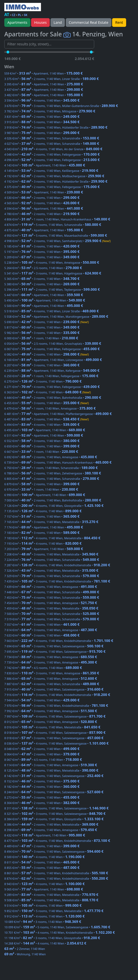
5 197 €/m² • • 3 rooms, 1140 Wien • (42, 252)
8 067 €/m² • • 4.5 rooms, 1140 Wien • (43, 760)
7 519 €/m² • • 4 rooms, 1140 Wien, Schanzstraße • (52, 619)
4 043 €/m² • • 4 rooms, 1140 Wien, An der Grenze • (53, 149)
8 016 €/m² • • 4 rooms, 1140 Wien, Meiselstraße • (52, 727)
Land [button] (58, 22)
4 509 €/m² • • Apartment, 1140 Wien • (44, 192)
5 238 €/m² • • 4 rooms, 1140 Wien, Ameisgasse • (52, 263)
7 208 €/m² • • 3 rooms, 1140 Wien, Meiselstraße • (51, 554)
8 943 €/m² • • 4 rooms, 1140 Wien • (44, 884)
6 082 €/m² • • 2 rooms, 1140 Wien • (47, 354)
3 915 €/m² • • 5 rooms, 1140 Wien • (42, 122)
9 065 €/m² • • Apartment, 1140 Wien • (44, 889)
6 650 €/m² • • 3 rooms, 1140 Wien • (42, 446)
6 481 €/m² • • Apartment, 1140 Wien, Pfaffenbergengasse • (58, 414)
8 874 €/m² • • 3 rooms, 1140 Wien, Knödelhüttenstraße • (56, 879)
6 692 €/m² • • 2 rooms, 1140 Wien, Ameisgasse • (51, 457)
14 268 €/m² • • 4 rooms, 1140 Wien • (45, 943)
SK (26, 15)
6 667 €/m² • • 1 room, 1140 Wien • (41, 452)
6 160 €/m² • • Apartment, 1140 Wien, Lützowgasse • (53, 360)
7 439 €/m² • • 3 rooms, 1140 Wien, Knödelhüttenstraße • (57, 581)
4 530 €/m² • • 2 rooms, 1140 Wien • (42, 198)
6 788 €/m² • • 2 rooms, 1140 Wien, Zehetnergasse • (53, 473)
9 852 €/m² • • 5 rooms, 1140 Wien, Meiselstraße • (54, 911)
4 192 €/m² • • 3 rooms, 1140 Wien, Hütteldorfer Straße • (56, 182)
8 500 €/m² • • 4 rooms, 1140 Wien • (44, 857)
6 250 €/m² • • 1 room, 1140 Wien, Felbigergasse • (51, 376)
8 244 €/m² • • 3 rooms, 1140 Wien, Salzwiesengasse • (54, 792)
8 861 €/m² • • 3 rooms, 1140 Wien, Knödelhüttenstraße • (56, 873)
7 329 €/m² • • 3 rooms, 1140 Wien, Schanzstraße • (52, 576)
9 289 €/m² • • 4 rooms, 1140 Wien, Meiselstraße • (51, 895)
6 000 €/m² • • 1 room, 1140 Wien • (41, 338)
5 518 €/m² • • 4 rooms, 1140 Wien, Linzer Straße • (52, 311)
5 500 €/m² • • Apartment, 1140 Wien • (44, 306)
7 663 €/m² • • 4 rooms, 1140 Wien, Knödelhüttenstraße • (59, 641)
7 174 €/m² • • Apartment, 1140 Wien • (44, 527)
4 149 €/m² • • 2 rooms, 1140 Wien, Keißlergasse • (51, 171)
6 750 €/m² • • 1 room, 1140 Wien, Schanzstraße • (51, 468)
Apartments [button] (17, 22)
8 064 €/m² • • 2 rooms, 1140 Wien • (42, 754)
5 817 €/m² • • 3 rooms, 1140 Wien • (42, 327)
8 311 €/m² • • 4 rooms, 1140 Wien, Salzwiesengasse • (56, 808)
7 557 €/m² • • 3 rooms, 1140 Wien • (42, 625)
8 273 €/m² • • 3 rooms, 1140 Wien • (42, 798)
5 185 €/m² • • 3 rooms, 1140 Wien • (42, 246)
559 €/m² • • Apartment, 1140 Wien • (43, 73)
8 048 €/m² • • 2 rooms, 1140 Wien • (42, 749)
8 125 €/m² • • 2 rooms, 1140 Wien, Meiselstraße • (51, 771)
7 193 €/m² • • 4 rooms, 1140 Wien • (43, 544)
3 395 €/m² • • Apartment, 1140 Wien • (44, 84)
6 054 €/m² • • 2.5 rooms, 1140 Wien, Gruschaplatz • (53, 344)
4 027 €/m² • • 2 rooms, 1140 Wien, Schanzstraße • (52, 144)
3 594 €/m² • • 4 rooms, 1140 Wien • (42, 101)
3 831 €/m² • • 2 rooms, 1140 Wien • (42, 117)
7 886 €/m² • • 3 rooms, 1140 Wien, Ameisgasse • (51, 679)
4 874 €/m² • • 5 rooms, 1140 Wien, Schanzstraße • (53, 225)
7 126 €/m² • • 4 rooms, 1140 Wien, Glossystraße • (54, 506)
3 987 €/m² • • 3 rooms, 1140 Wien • (42, 133)
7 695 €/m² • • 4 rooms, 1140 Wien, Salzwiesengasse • (55, 652)
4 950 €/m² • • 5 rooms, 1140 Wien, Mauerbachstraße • (56, 236)
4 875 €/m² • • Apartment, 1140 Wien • (44, 230)
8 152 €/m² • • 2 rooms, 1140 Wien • (42, 781)
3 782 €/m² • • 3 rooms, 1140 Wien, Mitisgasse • (50, 111)
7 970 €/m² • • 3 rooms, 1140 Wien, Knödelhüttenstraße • (56, 706)
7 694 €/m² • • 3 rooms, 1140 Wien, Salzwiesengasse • (54, 646)
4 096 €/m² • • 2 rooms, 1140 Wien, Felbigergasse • (52, 160)
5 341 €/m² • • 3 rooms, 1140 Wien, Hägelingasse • (53, 273)
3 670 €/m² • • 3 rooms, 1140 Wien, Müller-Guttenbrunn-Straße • (61, 106)
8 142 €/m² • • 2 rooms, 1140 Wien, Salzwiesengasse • (54, 776)
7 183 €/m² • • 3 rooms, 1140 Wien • (42, 533)
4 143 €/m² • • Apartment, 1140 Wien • (45, 165)
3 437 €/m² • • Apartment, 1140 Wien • (44, 90)
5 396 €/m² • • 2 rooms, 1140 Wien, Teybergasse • (52, 290)
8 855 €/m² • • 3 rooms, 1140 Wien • (42, 868)
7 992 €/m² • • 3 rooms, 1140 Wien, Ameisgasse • (51, 711)
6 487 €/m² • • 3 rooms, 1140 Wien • (47, 419)
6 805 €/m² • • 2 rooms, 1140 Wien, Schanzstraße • (52, 479)
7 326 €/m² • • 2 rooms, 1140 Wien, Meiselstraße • (51, 571)
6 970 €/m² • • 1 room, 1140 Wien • (41, 490)
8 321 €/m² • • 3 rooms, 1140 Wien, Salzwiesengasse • (55, 814)
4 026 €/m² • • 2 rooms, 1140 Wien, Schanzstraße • (52, 138)
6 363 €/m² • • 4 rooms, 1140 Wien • (48, 392)
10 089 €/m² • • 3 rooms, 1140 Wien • (43, 922)
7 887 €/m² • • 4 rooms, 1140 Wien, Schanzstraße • (52, 684)
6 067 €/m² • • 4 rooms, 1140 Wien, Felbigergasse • (52, 349)
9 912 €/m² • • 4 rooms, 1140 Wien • (44, 916)
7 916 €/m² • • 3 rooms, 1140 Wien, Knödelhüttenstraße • (57, 695)
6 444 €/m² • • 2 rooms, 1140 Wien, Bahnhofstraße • (53, 398)
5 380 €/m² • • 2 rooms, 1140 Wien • (42, 284)
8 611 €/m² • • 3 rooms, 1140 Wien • (42, 862)
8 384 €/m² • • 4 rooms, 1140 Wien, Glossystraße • (54, 819)
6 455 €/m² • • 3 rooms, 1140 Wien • (47, 403)
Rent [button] (119, 22)
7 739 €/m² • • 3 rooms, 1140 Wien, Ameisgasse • (51, 662)
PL (19, 15)
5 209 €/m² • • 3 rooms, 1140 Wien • (42, 257)
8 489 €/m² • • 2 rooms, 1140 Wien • (42, 846)
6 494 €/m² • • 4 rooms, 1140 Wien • (42, 425)
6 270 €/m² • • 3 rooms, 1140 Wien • (43, 381)
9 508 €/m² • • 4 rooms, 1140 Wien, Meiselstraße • (51, 900)
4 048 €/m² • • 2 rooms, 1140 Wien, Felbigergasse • (52, 155)
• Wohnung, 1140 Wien (25, 954)
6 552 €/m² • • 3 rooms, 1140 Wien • (42, 441)
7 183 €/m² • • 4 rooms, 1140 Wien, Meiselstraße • (52, 538)
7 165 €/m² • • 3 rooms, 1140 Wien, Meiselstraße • (51, 522)
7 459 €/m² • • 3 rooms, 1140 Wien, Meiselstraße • (51, 608)
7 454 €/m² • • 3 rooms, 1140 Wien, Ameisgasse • (51, 603)
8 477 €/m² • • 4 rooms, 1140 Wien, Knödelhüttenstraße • (57, 841)
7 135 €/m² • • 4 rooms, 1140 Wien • (43, 511)
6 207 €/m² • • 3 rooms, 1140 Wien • (42, 365)
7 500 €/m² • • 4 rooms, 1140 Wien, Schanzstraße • (52, 614)
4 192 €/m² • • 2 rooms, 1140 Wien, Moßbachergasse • (54, 176)
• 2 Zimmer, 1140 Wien (25, 949)
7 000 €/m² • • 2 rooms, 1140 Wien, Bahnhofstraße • (53, 500)
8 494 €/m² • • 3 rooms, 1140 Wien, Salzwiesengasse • (54, 852)
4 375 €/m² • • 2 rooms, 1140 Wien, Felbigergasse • (52, 187)
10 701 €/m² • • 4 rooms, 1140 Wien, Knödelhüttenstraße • (60, 933)
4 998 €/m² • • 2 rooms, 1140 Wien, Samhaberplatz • (57, 241)
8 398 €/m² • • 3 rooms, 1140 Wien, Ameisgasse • (51, 830)
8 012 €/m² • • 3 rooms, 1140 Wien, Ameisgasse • (51, 722)
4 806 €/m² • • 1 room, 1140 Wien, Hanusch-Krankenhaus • (57, 219)
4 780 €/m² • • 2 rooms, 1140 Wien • (42, 214)
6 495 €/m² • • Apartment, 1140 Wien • (45, 430)
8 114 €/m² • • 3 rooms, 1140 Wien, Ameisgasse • (51, 765)
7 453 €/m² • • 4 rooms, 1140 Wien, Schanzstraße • (52, 598)
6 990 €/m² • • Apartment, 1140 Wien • (45, 495)
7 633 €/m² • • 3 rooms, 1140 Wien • (42, 635)
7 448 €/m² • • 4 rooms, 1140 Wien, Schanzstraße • (52, 592)
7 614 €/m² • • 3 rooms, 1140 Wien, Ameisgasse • (51, 630)
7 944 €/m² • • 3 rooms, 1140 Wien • (42, 700)
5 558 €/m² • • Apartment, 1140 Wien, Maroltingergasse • (56, 317)
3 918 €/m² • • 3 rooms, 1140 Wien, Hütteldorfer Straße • (56, 128)
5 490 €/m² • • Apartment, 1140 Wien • (45, 300)
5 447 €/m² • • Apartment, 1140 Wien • (44, 295)
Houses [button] (40, 22)
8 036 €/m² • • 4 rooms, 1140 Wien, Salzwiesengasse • (56, 744)
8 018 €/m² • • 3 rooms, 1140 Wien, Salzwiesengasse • (54, 738)
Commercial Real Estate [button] (89, 22)
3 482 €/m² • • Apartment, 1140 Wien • (44, 95)
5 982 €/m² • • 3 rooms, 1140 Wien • (42, 333)
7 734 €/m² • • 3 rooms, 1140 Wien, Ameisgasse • (51, 657)
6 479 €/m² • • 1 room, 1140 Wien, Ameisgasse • (50, 408)
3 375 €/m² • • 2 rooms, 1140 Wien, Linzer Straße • (52, 79)
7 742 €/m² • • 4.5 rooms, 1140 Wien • (43, 668)
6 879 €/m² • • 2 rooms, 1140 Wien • (42, 484)
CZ (14, 15)
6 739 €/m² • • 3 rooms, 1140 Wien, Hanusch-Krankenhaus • (58, 463)
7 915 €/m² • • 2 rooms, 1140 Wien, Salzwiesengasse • (54, 689)
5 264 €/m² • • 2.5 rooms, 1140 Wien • (43, 268)
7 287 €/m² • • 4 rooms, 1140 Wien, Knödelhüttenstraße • (57, 565)
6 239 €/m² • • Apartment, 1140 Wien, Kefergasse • (52, 371)
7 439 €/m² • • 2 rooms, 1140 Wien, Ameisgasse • (51, 587)
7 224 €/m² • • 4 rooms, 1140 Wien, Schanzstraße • (52, 560)
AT (7, 14)
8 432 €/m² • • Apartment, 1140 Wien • (45, 835)
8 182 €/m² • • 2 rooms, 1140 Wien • (42, 787)
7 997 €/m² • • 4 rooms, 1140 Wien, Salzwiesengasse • (55, 716)
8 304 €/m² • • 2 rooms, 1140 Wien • (42, 803)
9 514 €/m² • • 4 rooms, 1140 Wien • (43, 906)
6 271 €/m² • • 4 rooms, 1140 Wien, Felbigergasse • (52, 387)
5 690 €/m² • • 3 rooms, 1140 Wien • (47, 322)
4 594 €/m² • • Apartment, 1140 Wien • (44, 209)
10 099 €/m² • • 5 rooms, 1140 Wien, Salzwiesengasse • (57, 927)
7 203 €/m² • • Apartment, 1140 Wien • (44, 549)
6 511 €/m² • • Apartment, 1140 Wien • (44, 436)
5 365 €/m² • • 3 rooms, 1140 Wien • (42, 279)
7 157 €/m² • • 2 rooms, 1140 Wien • (42, 517)
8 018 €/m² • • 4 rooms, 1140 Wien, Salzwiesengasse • (55, 733)
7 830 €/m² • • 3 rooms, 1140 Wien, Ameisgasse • (52, 673)
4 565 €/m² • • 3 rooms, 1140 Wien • (42, 203)
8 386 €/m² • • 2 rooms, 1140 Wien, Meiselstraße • (51, 825)
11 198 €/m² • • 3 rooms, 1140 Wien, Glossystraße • (52, 938)
